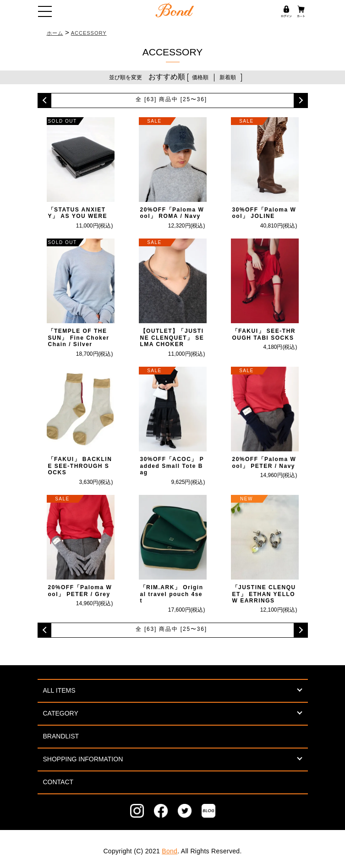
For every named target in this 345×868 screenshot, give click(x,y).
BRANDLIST (61, 736)
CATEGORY (61, 713)
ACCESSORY (89, 33)
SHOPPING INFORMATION (83, 759)
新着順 (228, 77)
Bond (170, 851)
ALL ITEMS (59, 690)
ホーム (55, 33)
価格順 (200, 77)
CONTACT (58, 782)
